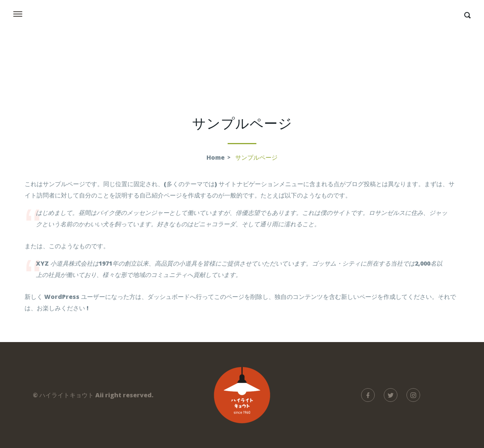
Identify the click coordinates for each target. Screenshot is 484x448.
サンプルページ (256, 157)
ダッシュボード (169, 297)
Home (216, 157)
